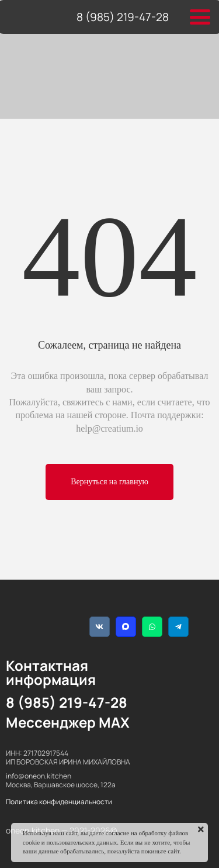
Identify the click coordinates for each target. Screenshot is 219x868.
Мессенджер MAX (68, 722)
